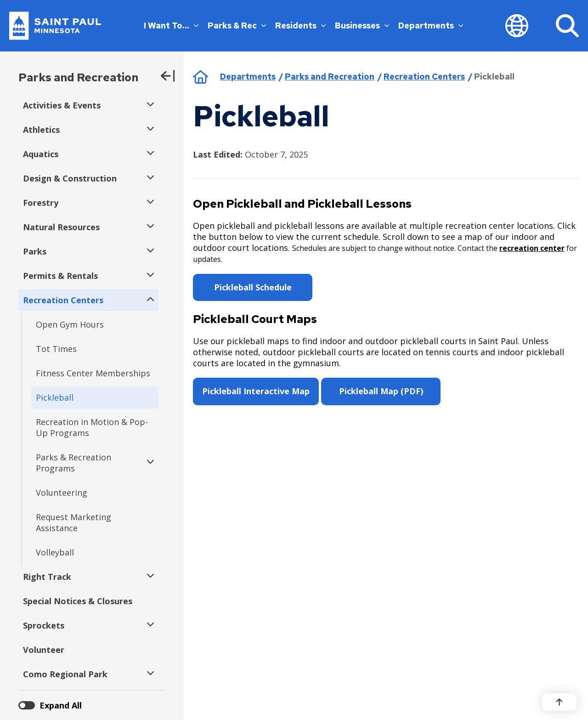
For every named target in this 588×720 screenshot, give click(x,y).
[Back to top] (559, 702)
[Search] (567, 26)
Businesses (362, 26)
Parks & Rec (237, 26)
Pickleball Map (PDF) (381, 391)
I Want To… (171, 26)
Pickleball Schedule (253, 287)
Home (201, 77)
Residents (300, 26)
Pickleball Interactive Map (256, 391)
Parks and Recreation (78, 77)
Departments (431, 26)
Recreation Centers (424, 77)
